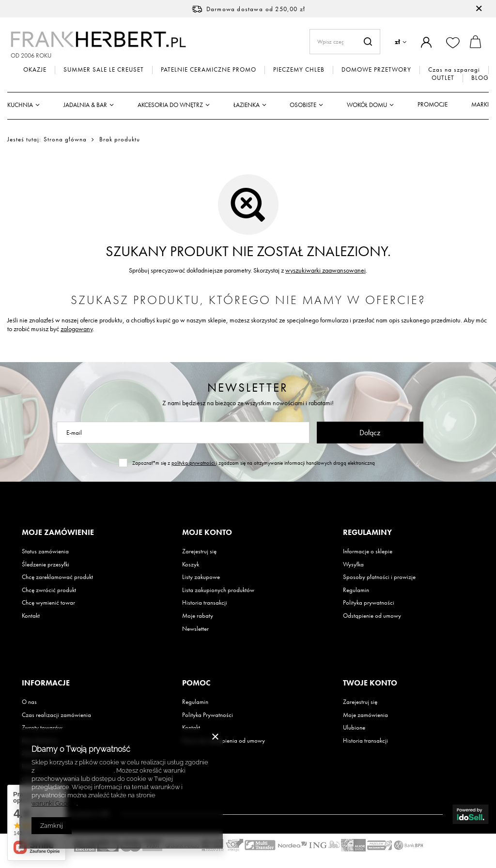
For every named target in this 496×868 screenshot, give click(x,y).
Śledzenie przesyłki (46, 564)
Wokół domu (367, 105)
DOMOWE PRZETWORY (376, 70)
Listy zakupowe (201, 577)
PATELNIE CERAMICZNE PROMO (209, 70)
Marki (480, 104)
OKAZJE (35, 70)
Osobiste (303, 105)
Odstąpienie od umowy (372, 616)
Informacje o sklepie (368, 551)
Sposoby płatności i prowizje (379, 577)
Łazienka (247, 105)
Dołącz (370, 433)
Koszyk (191, 564)
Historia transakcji (205, 603)
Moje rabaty (198, 616)
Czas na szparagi (454, 70)
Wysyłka (353, 564)
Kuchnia (20, 105)
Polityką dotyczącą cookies (75, 770)
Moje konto (207, 533)
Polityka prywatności (369, 603)
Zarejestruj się (199, 551)
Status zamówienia (45, 551)
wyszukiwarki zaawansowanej (325, 270)
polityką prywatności (194, 463)
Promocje (433, 104)
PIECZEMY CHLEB (299, 70)
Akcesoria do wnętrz (170, 105)
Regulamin (356, 590)
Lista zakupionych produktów (218, 590)
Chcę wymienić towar (48, 603)
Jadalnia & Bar (85, 105)
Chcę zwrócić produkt (49, 590)
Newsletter (248, 388)
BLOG (480, 78)
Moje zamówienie (58, 533)
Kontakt (31, 616)
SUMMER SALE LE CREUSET (104, 70)
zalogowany (77, 329)
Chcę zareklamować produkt (57, 577)
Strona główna (65, 139)
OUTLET (443, 78)
